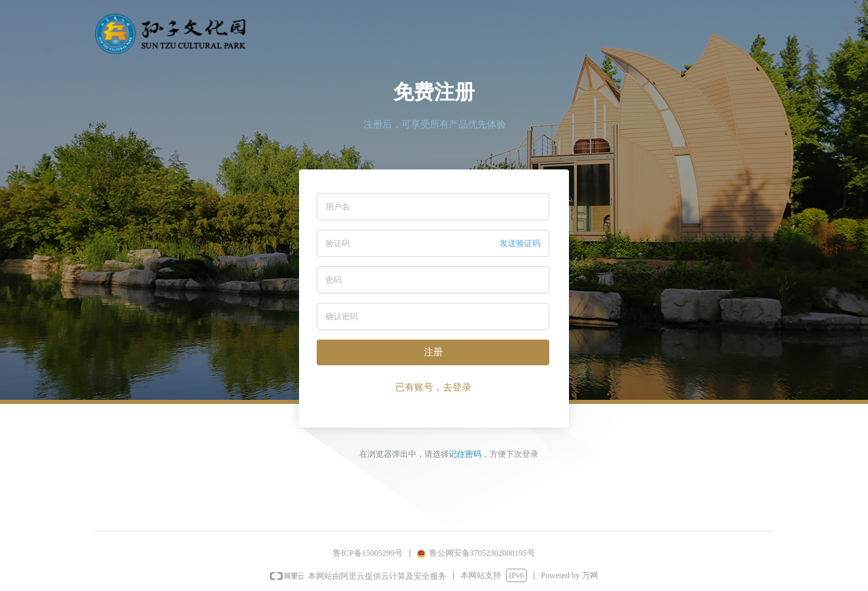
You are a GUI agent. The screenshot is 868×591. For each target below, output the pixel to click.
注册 (433, 352)
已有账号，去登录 (433, 387)
